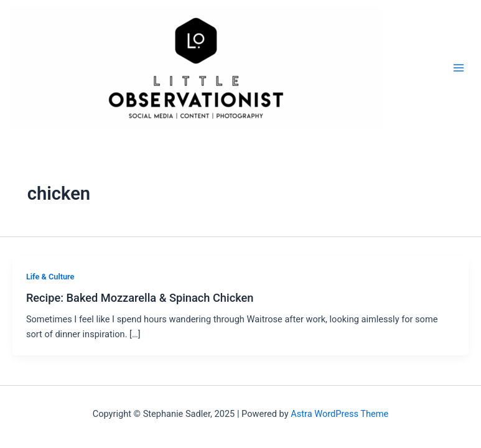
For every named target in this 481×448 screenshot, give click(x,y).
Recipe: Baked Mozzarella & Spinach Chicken (140, 298)
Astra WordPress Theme (339, 414)
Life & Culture (50, 277)
